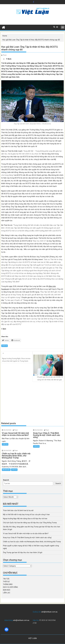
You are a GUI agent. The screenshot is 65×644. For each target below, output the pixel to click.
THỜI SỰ (5, 346)
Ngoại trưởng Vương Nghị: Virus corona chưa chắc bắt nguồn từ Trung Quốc (17, 358)
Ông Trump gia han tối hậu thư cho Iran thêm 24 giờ (23, 552)
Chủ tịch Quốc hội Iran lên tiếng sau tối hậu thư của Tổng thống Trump (30, 523)
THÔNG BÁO (8, 584)
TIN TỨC (6, 579)
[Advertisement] (33, 402)
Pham (5, 55)
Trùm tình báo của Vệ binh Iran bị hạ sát (18, 510)
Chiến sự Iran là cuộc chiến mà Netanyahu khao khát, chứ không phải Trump (32, 542)
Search (6, 480)
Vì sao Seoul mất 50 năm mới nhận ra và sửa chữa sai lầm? (26, 534)
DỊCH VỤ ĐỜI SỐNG (10, 587)
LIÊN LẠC (7, 593)
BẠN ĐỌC (7, 590)
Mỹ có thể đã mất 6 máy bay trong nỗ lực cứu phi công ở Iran (26, 515)
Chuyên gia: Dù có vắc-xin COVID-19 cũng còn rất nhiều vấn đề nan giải (48, 368)
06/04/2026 (8, 430)
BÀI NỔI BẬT (6, 470)
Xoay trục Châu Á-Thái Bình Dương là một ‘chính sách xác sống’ (27, 538)
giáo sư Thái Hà (37, 63)
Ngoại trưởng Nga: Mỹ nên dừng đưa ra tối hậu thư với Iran (25, 519)
